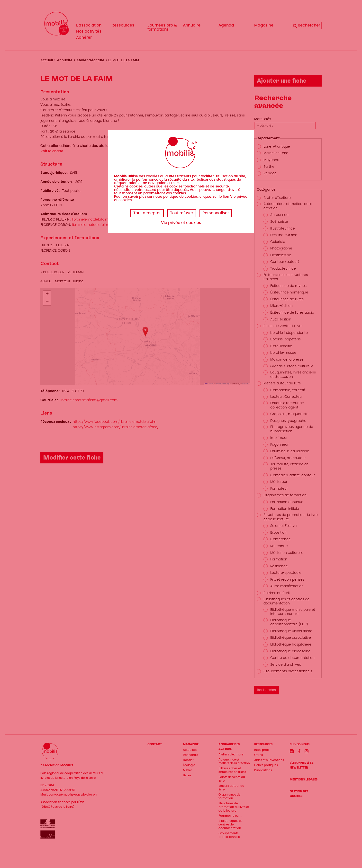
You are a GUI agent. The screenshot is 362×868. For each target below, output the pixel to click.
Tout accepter (147, 213)
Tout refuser (182, 213)
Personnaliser (216, 213)
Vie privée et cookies (181, 223)
